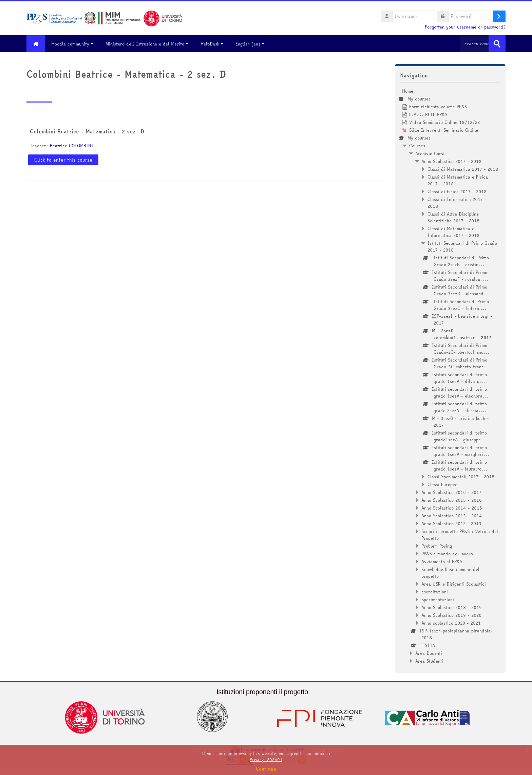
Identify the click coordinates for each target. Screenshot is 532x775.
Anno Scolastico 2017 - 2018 (451, 161)
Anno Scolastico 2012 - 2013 (451, 523)
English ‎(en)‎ (250, 44)
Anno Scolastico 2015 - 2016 (452, 500)
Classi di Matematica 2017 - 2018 (463, 169)
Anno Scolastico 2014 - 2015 (452, 508)
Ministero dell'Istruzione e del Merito (147, 44)
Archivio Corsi (430, 153)
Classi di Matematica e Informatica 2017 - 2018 (453, 232)
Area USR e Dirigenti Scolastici (454, 584)
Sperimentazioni (438, 599)
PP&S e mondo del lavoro (447, 554)
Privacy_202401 (266, 760)
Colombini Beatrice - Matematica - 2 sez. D (87, 131)
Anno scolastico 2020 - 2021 (451, 623)
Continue (266, 769)
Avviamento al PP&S (442, 561)
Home (408, 91)
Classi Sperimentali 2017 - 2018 (461, 477)
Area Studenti (429, 661)
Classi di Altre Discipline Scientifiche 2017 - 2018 (453, 217)
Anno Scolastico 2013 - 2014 (452, 516)
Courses (417, 146)
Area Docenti (429, 653)
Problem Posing (437, 546)
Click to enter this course (63, 160)
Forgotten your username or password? (465, 27)
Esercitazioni (435, 592)
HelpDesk (212, 44)
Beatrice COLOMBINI (72, 146)
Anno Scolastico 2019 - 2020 (451, 615)
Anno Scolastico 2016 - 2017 (451, 492)
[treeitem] (450, 376)
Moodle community (72, 44)
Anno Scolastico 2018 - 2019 (452, 607)
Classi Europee (442, 484)
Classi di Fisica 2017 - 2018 (457, 191)
